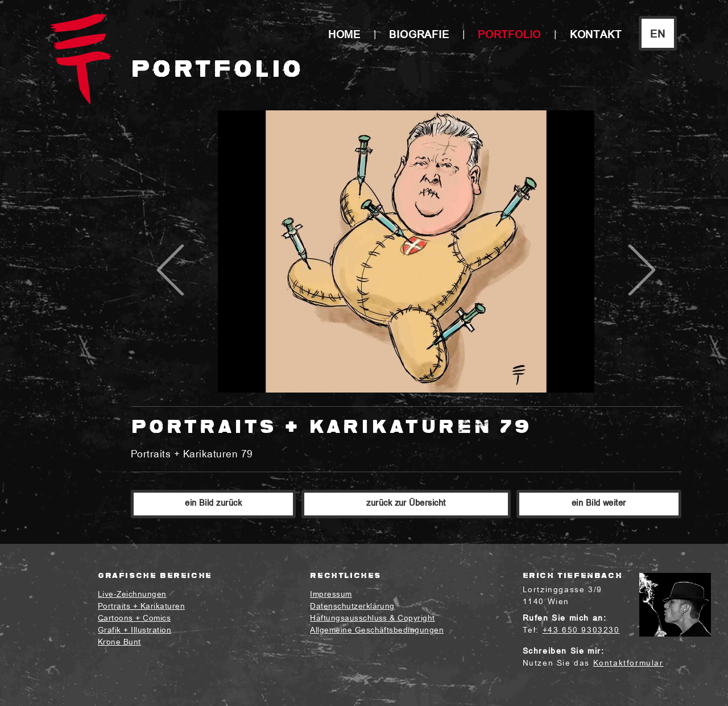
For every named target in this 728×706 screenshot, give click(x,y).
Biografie (419, 36)
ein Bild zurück (213, 504)
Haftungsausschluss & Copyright (372, 619)
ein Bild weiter (599, 504)
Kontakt (596, 36)
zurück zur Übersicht (406, 504)
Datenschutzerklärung (352, 607)
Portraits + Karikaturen (141, 607)
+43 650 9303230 (581, 631)
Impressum (331, 595)
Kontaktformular (628, 664)
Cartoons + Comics (134, 619)
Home (344, 36)
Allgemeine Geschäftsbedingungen (377, 631)
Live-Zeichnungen (132, 595)
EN (658, 35)
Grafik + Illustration (135, 631)
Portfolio (509, 36)
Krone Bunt (119, 643)
